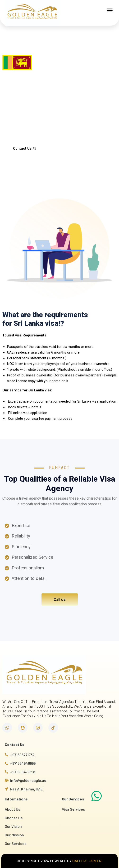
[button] (110, 10)
